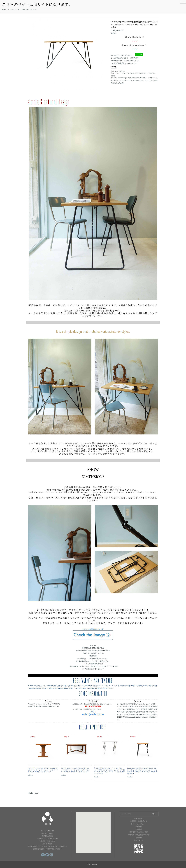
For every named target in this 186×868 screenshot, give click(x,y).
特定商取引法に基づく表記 (139, 832)
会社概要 (139, 827)
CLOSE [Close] (183, 2)
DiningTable (130, 73)
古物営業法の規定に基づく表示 (139, 835)
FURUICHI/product (141, 73)
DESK (124, 73)
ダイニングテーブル (125, 80)
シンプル (149, 78)
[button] (93, 830)
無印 (123, 83)
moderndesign (122, 78)
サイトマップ (139, 840)
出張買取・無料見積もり (139, 821)
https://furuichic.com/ (29, 10)
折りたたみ (117, 83)
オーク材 (143, 78)
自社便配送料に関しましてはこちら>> (124, 63)
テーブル (136, 80)
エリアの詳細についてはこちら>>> (93, 669)
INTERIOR (151, 73)
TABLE (113, 76)
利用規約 (139, 829)
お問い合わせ (139, 818)
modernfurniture (133, 78)
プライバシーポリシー (139, 824)
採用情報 (139, 837)
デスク (142, 80)
